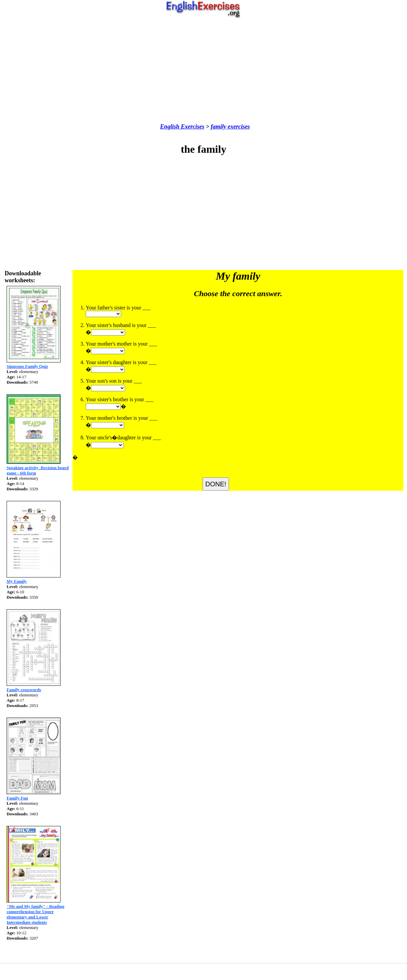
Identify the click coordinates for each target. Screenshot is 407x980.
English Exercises (182, 127)
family (219, 127)
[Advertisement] (204, 71)
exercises (238, 127)
